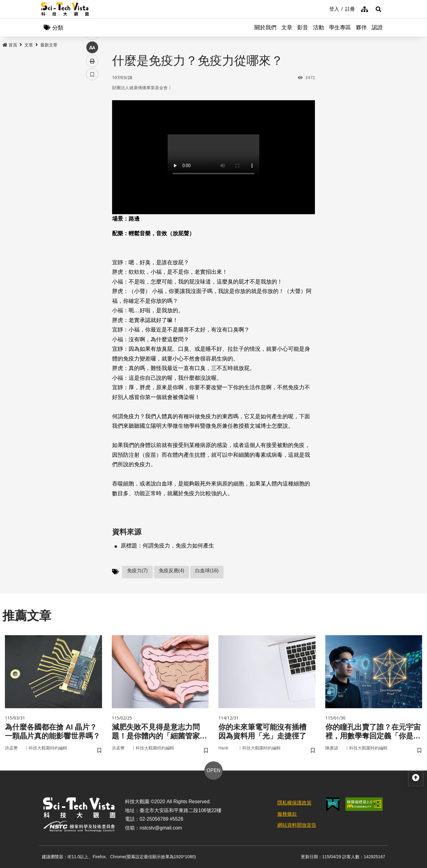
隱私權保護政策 (294, 803)
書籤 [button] (92, 184)
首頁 (10, 45)
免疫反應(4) (172, 571)
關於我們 (265, 27)
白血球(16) (207, 571)
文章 (287, 27)
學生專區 (340, 27)
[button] (378, 9)
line (90, 144)
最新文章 (49, 45)
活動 (319, 27)
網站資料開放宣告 (297, 825)
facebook (92, 117)
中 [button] (92, 157)
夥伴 (361, 27)
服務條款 (287, 814)
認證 (377, 27)
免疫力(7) (137, 571)
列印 (92, 170)
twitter (92, 130)
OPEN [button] (213, 770)
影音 (303, 27)
